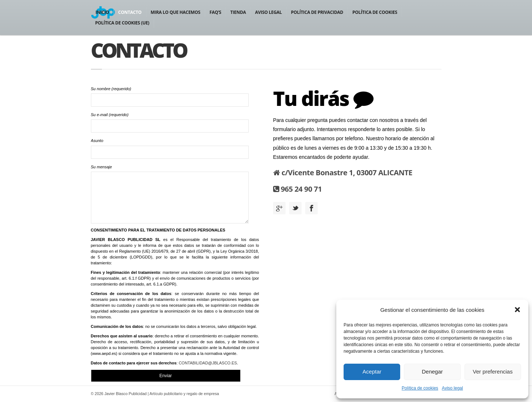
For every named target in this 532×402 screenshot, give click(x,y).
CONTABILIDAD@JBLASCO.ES (208, 363)
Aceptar (372, 372)
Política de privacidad (317, 12)
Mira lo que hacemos (176, 12)
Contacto (130, 12)
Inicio (102, 12)
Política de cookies (420, 388)
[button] (517, 310)
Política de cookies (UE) (122, 23)
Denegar (432, 372)
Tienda (238, 12)
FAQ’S (215, 12)
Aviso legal (452, 388)
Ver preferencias (493, 372)
